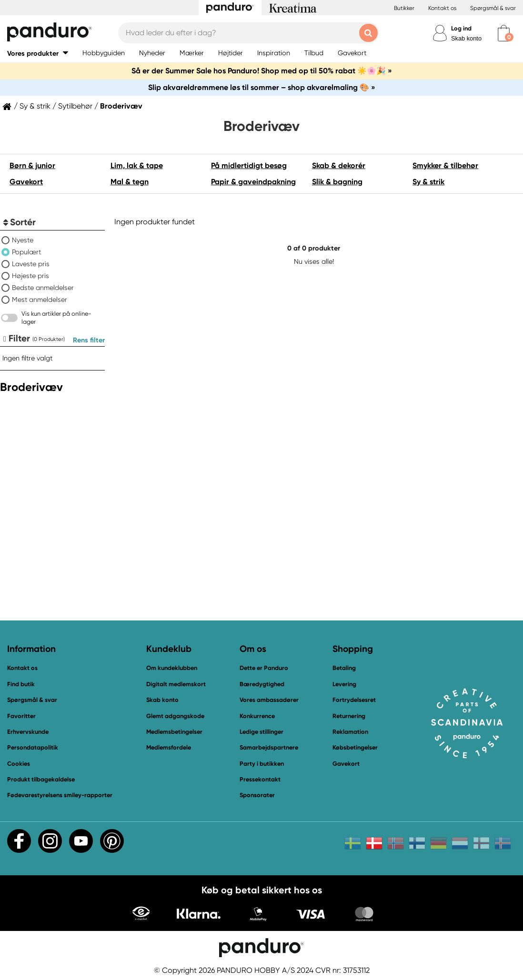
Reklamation (350, 732)
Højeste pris (30, 276)
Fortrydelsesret (354, 700)
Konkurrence (257, 716)
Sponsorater (257, 795)
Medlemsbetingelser (174, 732)
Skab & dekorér (339, 165)
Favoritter (21, 716)
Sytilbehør (75, 106)
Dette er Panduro (264, 668)
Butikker (404, 8)
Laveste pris (31, 264)
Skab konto (466, 38)
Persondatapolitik (33, 747)
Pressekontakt (260, 779)
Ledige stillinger (261, 732)
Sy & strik (35, 106)
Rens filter (89, 340)
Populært (26, 252)
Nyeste (23, 240)
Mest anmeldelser (40, 300)
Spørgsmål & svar (493, 8)
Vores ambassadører (269, 700)
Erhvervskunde (28, 732)
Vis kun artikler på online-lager (56, 318)
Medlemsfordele (169, 747)
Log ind (461, 28)
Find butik (21, 684)
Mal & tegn (130, 182)
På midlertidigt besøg (249, 165)
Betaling (344, 668)
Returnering (349, 716)
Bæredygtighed (262, 684)
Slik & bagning (337, 182)
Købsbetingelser (355, 747)
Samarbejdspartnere (269, 747)
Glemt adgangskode (175, 716)
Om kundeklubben (172, 668)
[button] (38, 53)
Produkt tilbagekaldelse (41, 779)
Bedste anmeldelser (43, 288)
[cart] (504, 33)
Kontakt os (442, 8)
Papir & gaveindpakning (253, 182)
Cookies (19, 764)
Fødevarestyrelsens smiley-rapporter (60, 795)
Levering (344, 684)
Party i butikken (262, 764)
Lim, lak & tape (137, 165)
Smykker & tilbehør (445, 165)
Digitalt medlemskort (176, 684)
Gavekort (26, 182)
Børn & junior (32, 165)
